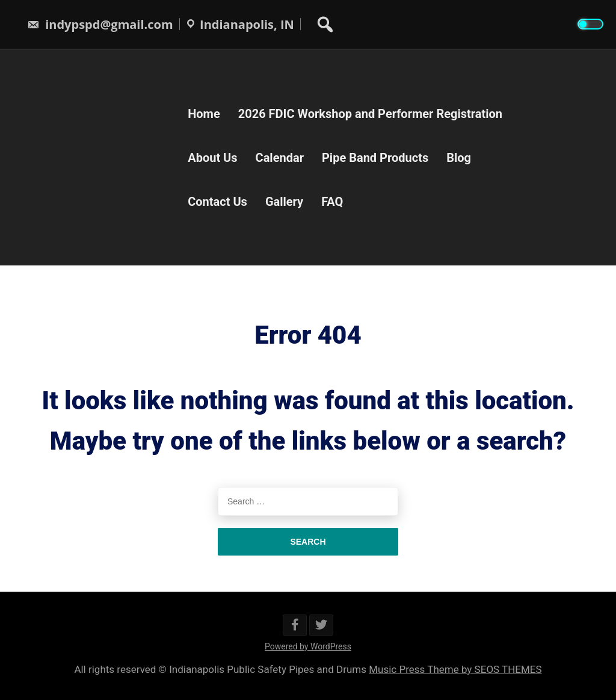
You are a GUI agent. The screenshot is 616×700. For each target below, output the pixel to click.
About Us (212, 157)
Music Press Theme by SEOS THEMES (455, 669)
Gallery (284, 201)
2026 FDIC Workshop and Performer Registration (370, 113)
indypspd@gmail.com (100, 24)
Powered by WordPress (308, 646)
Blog (459, 157)
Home (204, 113)
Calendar (280, 157)
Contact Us (217, 201)
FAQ (332, 201)
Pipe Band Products (375, 157)
